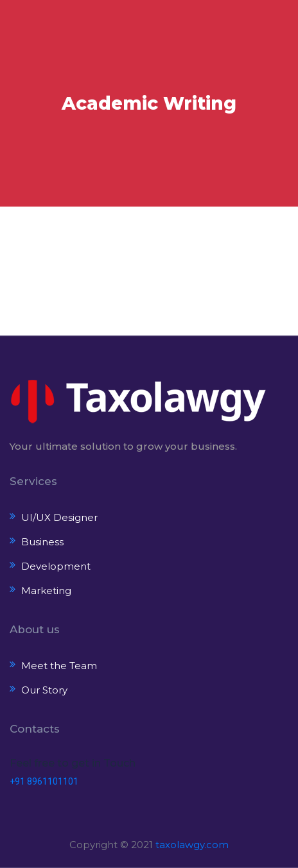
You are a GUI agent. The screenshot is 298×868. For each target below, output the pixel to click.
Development (56, 566)
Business (42, 542)
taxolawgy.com (192, 845)
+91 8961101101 (44, 781)
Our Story (44, 690)
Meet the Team (59, 666)
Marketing (46, 591)
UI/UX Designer (59, 517)
